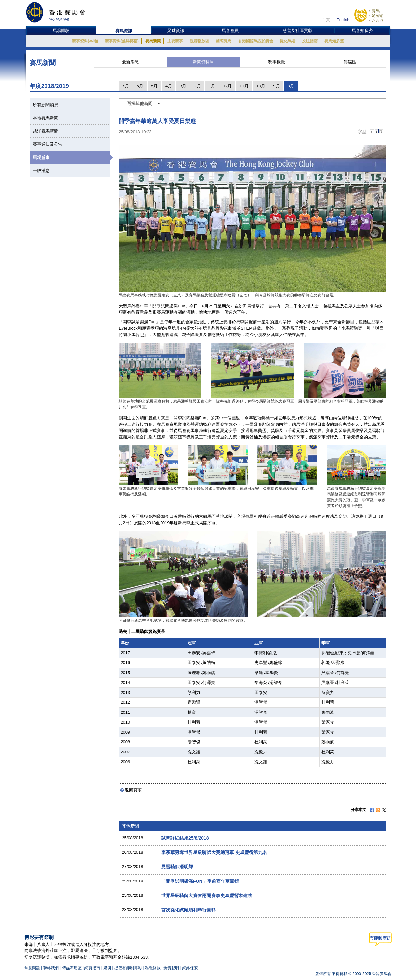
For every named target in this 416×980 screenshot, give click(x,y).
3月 (183, 86)
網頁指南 (92, 968)
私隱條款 (153, 968)
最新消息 (130, 62)
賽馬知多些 (334, 41)
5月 (154, 86)
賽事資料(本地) (85, 41)
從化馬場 (288, 41)
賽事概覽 (277, 62)
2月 (197, 86)
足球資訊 (176, 30)
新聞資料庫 (203, 62)
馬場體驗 (61, 30)
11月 (244, 86)
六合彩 (378, 20)
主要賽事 (175, 41)
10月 (261, 86)
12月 (227, 86)
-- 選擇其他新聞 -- (141, 104)
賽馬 (376, 11)
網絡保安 (190, 968)
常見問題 (32, 968)
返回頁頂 (133, 790)
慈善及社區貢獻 (298, 30)
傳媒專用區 (72, 968)
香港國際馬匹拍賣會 (256, 41)
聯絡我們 (51, 968)
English (343, 20)
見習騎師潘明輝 (177, 867)
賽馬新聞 (153, 41)
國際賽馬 (224, 41)
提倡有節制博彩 (128, 968)
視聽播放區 (200, 41)
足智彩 (378, 16)
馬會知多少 (362, 30)
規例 (108, 968)
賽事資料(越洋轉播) (122, 41)
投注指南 (310, 41)
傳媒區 (350, 62)
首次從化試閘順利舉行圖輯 (188, 910)
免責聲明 (171, 968)
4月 (169, 86)
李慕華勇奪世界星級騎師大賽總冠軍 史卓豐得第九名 (214, 852)
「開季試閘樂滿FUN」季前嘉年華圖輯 (200, 881)
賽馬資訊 (124, 31)
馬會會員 (230, 30)
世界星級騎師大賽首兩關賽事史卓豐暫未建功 (207, 895)
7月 (125, 86)
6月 (140, 86)
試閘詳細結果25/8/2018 (185, 838)
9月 (276, 86)
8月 (291, 86)
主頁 (326, 20)
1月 (212, 86)
